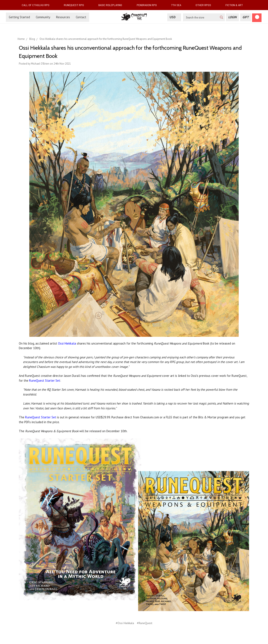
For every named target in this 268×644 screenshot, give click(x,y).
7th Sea (178, 5)
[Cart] (257, 18)
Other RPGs (205, 5)
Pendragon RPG (148, 5)
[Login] (232, 17)
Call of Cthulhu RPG (37, 5)
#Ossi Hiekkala (125, 623)
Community (43, 17)
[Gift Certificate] (246, 17)
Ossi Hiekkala (67, 343)
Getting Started (19, 17)
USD (174, 17)
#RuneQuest (145, 623)
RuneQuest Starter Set (45, 381)
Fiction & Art (236, 5)
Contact (81, 17)
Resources (63, 17)
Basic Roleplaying (112, 5)
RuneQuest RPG (76, 5)
